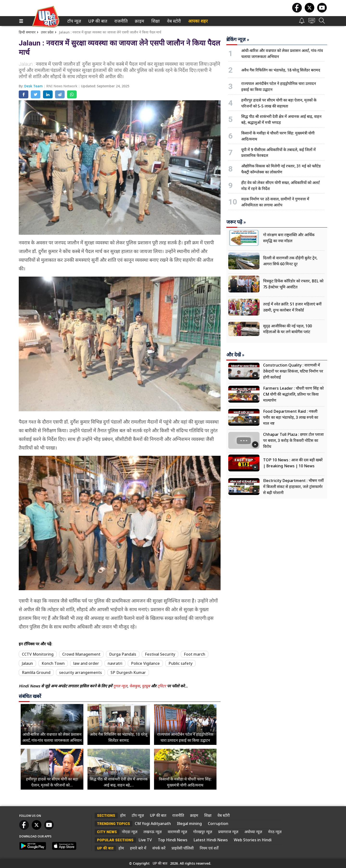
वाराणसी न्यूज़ (177, 832)
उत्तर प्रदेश (47, 32)
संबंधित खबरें (30, 696)
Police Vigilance (145, 663)
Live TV (145, 840)
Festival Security (160, 654)
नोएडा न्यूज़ (130, 832)
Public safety (180, 663)
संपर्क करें (159, 848)
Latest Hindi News (211, 840)
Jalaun (27, 663)
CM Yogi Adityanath (153, 824)
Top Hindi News (173, 840)
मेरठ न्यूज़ (275, 832)
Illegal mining (189, 824)
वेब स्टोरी (173, 21)
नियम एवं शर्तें (209, 848)
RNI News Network (62, 86)
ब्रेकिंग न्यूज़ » (238, 39)
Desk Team (34, 86)
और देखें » (235, 355)
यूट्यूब (146, 686)
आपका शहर (198, 21)
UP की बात (97, 21)
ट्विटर (162, 686)
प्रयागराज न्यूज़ (228, 832)
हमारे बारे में (138, 848)
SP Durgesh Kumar (128, 672)
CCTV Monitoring (38, 654)
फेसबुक (135, 686)
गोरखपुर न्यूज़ (203, 832)
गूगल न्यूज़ (120, 686)
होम (123, 815)
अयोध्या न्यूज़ (253, 832)
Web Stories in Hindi (253, 840)
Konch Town (53, 663)
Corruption (218, 824)
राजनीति (120, 21)
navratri (115, 663)
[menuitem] (74, 21)
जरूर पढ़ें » (236, 222)
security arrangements (80, 672)
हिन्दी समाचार (27, 32)
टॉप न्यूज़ (73, 21)
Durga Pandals (123, 654)
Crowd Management (81, 654)
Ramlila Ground (36, 672)
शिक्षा (155, 21)
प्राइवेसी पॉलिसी (183, 848)
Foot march (195, 654)
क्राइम (139, 21)
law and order (86, 663)
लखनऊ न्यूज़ (153, 832)
